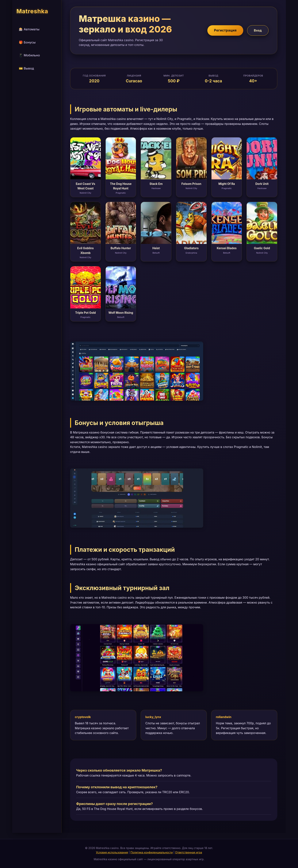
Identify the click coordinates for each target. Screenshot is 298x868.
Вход (258, 30)
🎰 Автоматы (29, 29)
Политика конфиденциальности (151, 852)
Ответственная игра (189, 852)
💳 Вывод (26, 68)
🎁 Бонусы (27, 42)
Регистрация (225, 30)
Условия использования (112, 852)
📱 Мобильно (29, 55)
